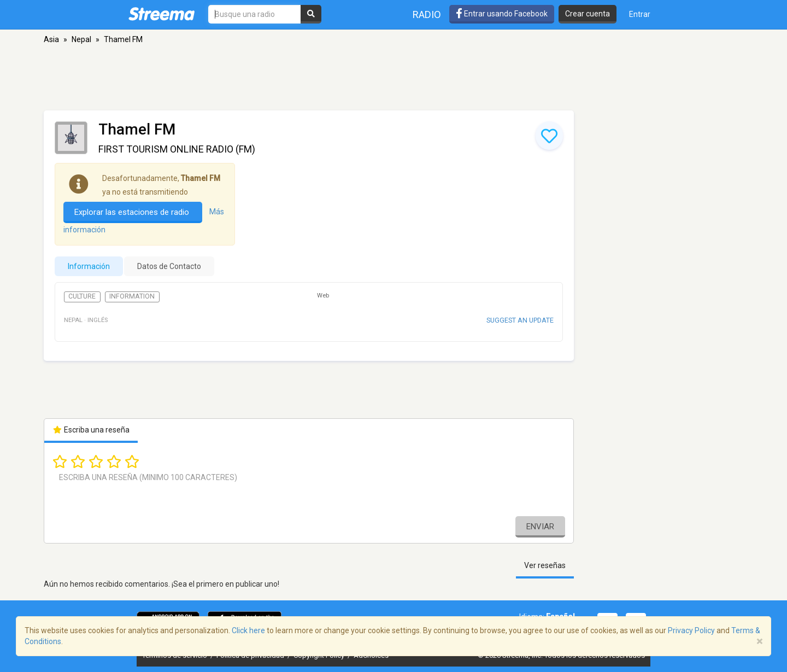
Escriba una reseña (91, 430)
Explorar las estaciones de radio (133, 212)
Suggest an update (520, 320)
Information (132, 296)
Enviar (540, 527)
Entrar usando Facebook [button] (502, 14)
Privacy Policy (691, 630)
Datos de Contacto (169, 266)
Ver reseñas (545, 565)
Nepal (81, 39)
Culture (82, 296)
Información (89, 266)
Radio (427, 14)
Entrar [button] (640, 14)
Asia (51, 39)
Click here (248, 630)
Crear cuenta (588, 14)
